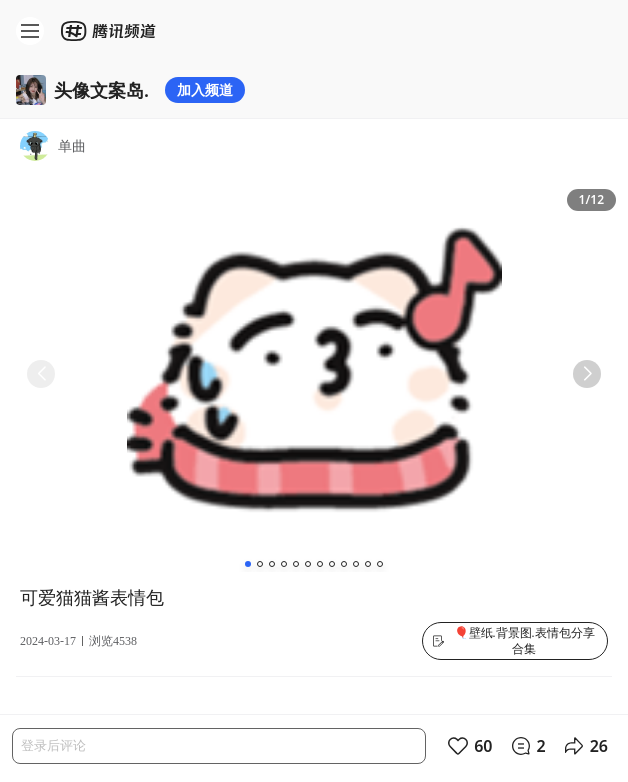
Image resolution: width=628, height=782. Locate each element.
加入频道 (205, 89)
